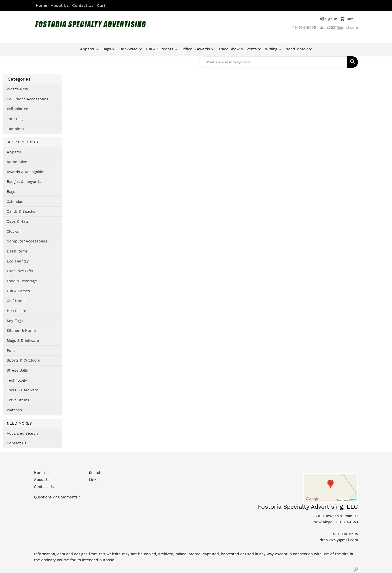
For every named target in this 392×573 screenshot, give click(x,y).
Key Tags (15, 321)
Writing (271, 49)
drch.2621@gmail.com (339, 28)
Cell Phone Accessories (27, 99)
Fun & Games (18, 291)
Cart (101, 5)
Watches (14, 410)
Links (94, 480)
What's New (17, 89)
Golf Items (16, 301)
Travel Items (18, 400)
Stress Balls (17, 370)
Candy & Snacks (21, 211)
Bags (107, 49)
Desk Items (17, 251)
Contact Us (83, 5)
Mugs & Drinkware (23, 341)
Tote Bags (16, 119)
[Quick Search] (273, 62)
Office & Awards (196, 49)
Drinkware (128, 49)
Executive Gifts (20, 271)
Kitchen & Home (21, 331)
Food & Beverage (22, 281)
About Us (60, 5)
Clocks (13, 231)
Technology (17, 380)
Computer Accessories (27, 241)
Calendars (16, 202)
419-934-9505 (303, 28)
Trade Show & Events (237, 49)
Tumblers (15, 129)
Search (95, 473)
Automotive (17, 162)
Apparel (87, 49)
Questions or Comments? (57, 497)
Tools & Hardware (22, 390)
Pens (11, 351)
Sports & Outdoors (23, 360)
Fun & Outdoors (159, 49)
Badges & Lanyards (24, 182)
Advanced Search (22, 433)
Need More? (297, 49)
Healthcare (16, 311)
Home (41, 5)
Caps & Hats (18, 221)
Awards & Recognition (26, 172)
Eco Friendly (18, 261)
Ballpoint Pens (20, 109)
